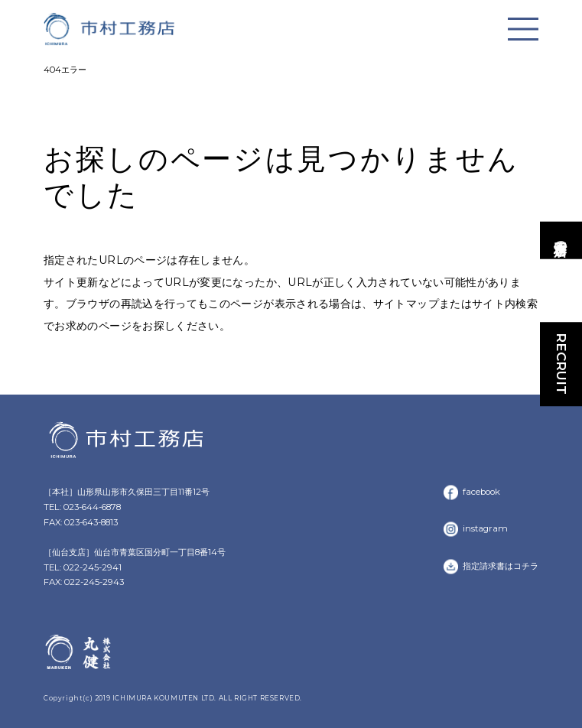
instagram (485, 528)
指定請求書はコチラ (501, 566)
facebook (481, 492)
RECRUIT (562, 364)
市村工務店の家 (562, 240)
